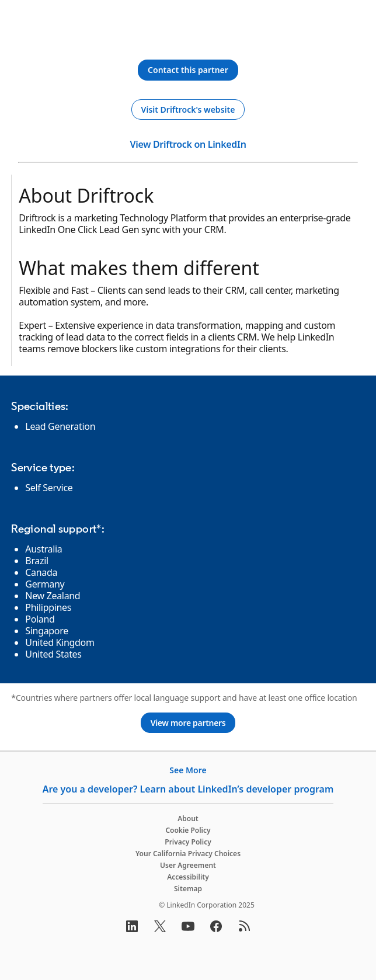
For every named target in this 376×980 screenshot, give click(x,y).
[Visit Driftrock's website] (188, 110)
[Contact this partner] (188, 70)
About (188, 819)
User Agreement (188, 865)
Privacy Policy (188, 842)
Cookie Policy (188, 830)
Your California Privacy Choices (188, 854)
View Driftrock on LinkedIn (188, 144)
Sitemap (188, 889)
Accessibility (188, 877)
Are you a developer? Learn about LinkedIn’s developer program (188, 789)
